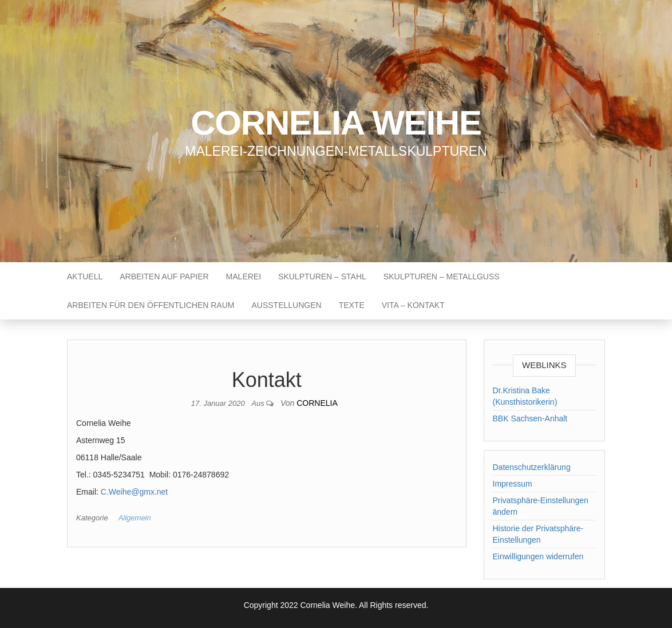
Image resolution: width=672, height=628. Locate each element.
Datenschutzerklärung (532, 467)
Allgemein (135, 518)
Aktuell (85, 277)
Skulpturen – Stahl (322, 277)
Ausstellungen (286, 305)
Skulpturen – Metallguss (442, 277)
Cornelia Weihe (336, 123)
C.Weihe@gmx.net (134, 492)
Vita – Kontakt (413, 305)
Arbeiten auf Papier (164, 277)
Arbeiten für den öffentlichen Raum (151, 305)
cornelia (317, 403)
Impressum (513, 484)
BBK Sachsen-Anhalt (530, 418)
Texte (352, 305)
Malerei (244, 277)
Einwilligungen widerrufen (538, 556)
